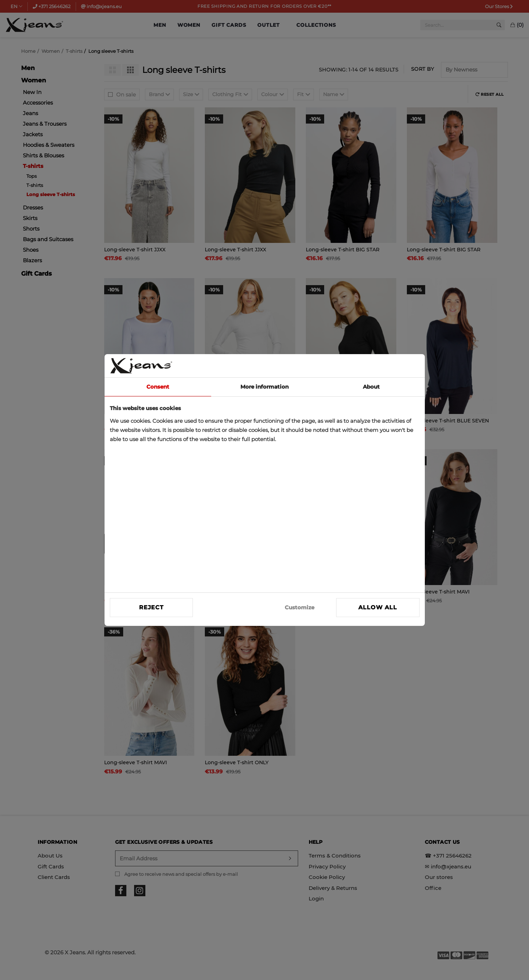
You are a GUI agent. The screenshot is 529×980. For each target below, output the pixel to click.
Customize (300, 607)
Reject (151, 607)
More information (264, 387)
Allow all (377, 607)
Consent (158, 387)
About (371, 387)
